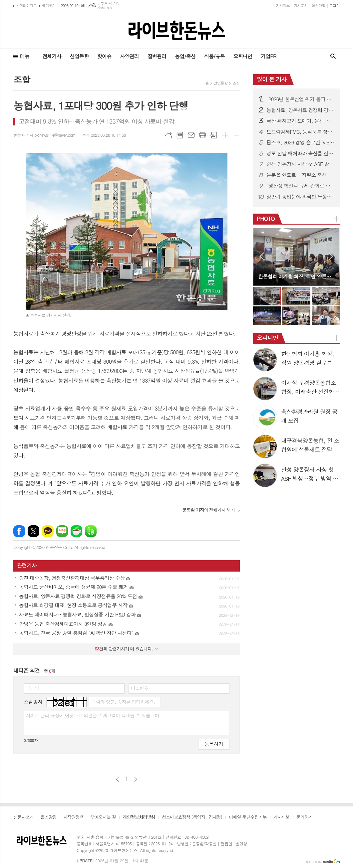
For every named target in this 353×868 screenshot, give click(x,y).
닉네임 (32, 688)
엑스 (33, 531)
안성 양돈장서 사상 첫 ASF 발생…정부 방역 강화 (300, 164)
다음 (136, 779)
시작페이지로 (26, 5)
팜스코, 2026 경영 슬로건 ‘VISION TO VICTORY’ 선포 (300, 142)
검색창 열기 (333, 56)
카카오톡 (48, 531)
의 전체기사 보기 (209, 510)
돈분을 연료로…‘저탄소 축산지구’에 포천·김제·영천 (300, 175)
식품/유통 (214, 56)
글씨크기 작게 (236, 135)
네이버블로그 (62, 531)
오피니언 (243, 56)
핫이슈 (104, 56)
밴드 (91, 531)
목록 (180, 135)
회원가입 (319, 5)
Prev (262, 256)
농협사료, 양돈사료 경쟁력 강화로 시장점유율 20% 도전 (300, 110)
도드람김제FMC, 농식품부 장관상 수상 (300, 132)
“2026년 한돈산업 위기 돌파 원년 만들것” (300, 99)
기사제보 (283, 5)
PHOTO (266, 219)
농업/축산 (185, 56)
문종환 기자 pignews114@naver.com (44, 135)
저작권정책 (73, 817)
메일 (191, 135)
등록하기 (214, 744)
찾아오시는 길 (103, 817)
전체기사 (52, 56)
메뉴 (25, 56)
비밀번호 (140, 688)
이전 (117, 779)
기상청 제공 (105, 8)
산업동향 (79, 56)
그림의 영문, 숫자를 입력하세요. (123, 702)
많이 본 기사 (272, 79)
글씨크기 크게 (225, 135)
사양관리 (129, 56)
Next (331, 256)
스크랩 (214, 135)
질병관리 (157, 56)
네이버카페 (76, 531)
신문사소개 (23, 817)
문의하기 (305, 817)
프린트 (202, 135)
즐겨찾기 (49, 5)
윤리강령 (48, 817)
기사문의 (301, 5)
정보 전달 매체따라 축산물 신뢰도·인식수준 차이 (300, 153)
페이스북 (19, 531)
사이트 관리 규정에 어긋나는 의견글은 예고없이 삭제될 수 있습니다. (93, 715)
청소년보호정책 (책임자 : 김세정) (192, 817)
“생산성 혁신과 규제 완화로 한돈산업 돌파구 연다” (300, 186)
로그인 (335, 5)
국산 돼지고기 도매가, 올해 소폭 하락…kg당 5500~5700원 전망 (300, 121)
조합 (236, 83)
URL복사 (169, 135)
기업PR (268, 56)
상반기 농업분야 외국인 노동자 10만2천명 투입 (300, 197)
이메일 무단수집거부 (248, 817)
